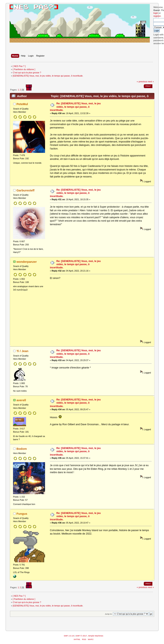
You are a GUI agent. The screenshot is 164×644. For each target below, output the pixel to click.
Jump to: (109, 614)
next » (151, 82)
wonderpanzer (27, 262)
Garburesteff (25, 190)
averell (21, 400)
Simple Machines (96, 636)
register (157, 16)
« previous (142, 82)
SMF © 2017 (81, 636)
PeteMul (22, 104)
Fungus (22, 514)
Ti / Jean (22, 351)
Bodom (22, 449)
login (156, 13)
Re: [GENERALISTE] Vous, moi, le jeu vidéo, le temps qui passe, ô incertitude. (75, 107)
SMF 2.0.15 (69, 636)
